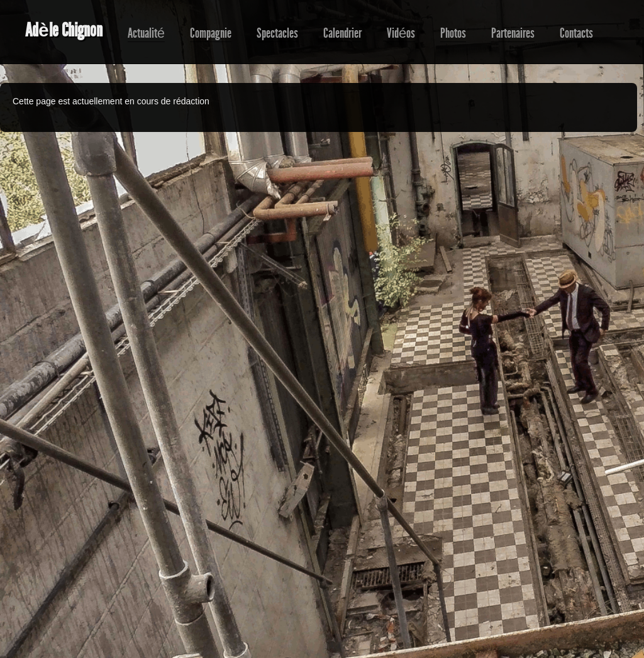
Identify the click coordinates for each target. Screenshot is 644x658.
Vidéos (401, 33)
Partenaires (513, 33)
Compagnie (211, 33)
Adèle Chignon (64, 30)
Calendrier (342, 33)
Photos (453, 33)
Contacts (576, 33)
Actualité (146, 33)
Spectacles (277, 33)
